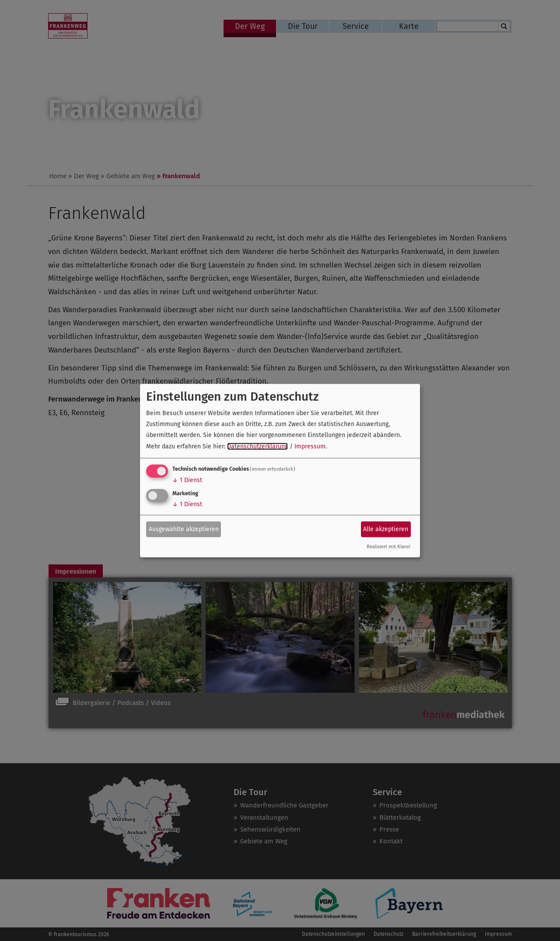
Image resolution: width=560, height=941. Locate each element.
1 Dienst (187, 480)
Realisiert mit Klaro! (388, 547)
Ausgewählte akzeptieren (184, 529)
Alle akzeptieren (386, 529)
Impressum (310, 446)
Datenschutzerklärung (257, 446)
